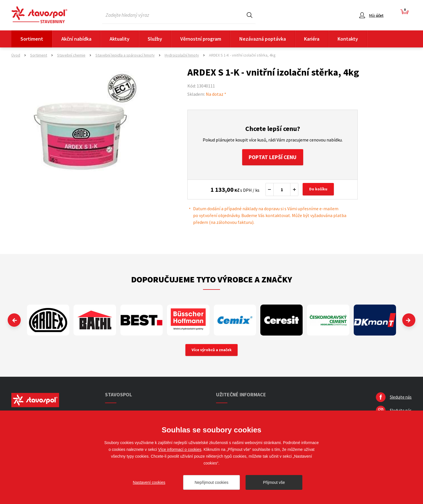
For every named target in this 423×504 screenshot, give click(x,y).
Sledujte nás (401, 398)
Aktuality (120, 39)
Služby (155, 39)
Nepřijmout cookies (211, 482)
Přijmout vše (274, 482)
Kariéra (312, 39)
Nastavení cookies (149, 482)
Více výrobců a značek (212, 351)
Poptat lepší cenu (273, 158)
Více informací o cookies (180, 449)
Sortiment (32, 39)
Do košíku (319, 190)
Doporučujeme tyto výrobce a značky (212, 280)
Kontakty (348, 39)
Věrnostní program (201, 39)
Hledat (250, 15)
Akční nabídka (76, 39)
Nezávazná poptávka (263, 39)
